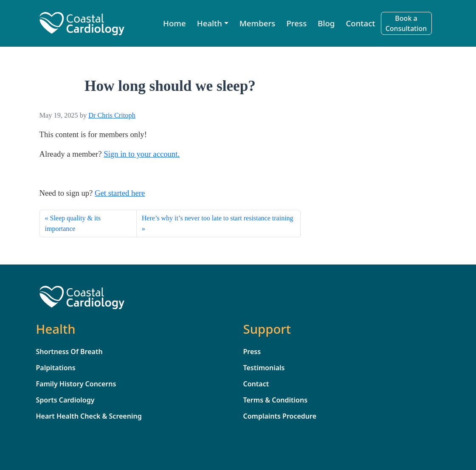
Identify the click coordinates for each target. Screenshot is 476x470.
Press (296, 23)
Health (210, 23)
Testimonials (264, 368)
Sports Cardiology (65, 400)
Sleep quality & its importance (73, 224)
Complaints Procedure (280, 416)
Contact (360, 23)
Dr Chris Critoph (112, 115)
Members (258, 23)
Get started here (120, 193)
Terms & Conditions (276, 400)
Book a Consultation (406, 23)
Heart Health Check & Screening (89, 416)
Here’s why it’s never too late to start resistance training (218, 218)
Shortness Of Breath (69, 352)
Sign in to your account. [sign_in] (142, 154)
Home (175, 23)
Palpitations (56, 368)
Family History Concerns (76, 384)
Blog (326, 23)
